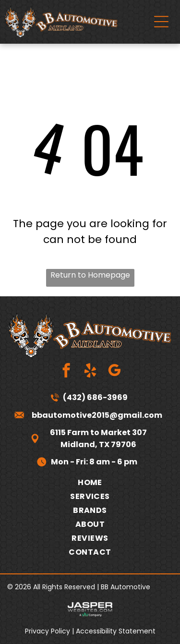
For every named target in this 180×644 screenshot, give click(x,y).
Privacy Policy (48, 631)
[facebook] (66, 372)
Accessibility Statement (116, 631)
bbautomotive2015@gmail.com (97, 415)
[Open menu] (161, 22)
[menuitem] (90, 482)
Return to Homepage (90, 275)
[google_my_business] (114, 372)
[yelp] (90, 372)
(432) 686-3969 (95, 397)
